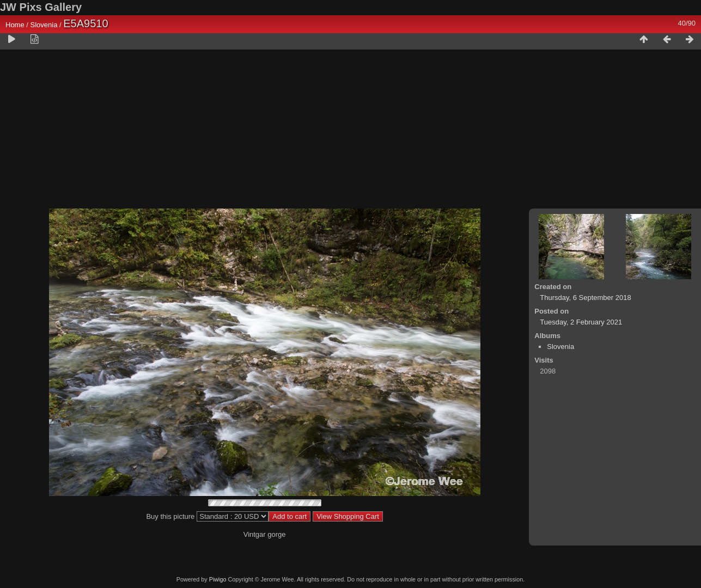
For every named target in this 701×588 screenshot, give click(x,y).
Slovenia (44, 25)
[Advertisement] (351, 131)
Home (15, 25)
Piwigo (218, 579)
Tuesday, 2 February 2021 (581, 322)
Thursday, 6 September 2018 (585, 298)
